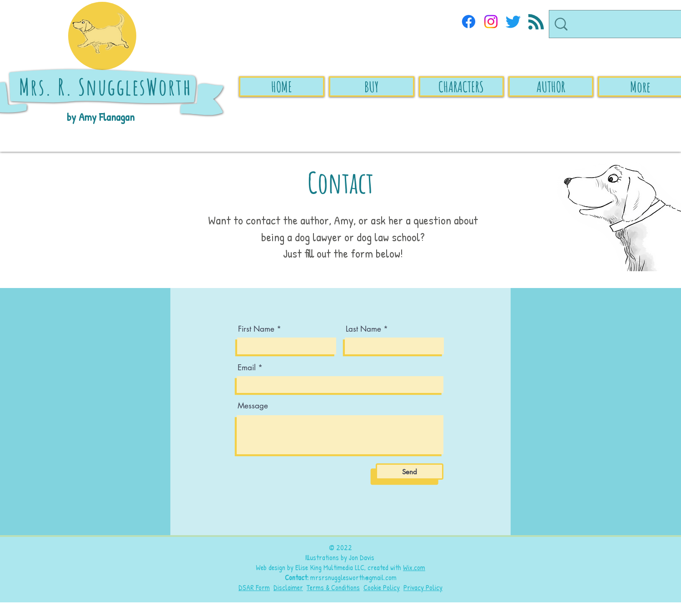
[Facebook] (469, 22)
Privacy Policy (423, 587)
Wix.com (414, 567)
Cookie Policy (382, 587)
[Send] (410, 472)
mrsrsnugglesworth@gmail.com (353, 577)
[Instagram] (491, 22)
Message (253, 406)
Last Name (363, 329)
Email (247, 368)
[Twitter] (513, 22)
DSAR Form (254, 587)
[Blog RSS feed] (536, 22)
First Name (256, 329)
